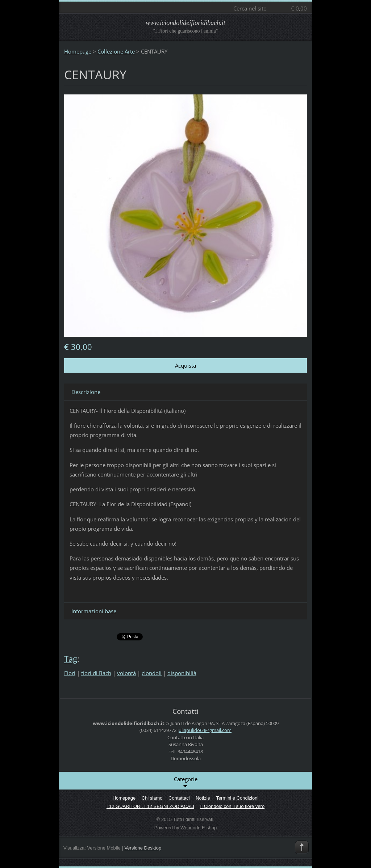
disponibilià (182, 673)
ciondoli (152, 673)
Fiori (70, 673)
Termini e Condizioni (237, 798)
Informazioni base (94, 611)
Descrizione (86, 392)
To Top (302, 847)
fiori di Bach (96, 673)
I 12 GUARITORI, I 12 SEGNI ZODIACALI (150, 806)
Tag (71, 659)
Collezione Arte (116, 51)
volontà (126, 673)
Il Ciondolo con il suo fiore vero (233, 806)
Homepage (78, 51)
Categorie (186, 782)
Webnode (190, 828)
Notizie (203, 798)
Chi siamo (152, 798)
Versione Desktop (143, 848)
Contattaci (179, 798)
